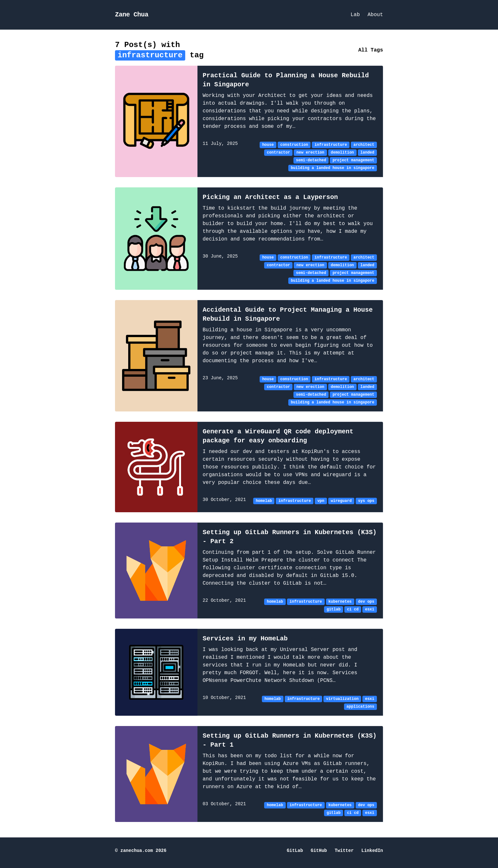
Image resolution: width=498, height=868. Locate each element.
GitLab (295, 851)
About (375, 15)
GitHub (319, 851)
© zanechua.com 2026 (141, 851)
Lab (355, 15)
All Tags (371, 50)
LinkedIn (372, 851)
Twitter (344, 851)
